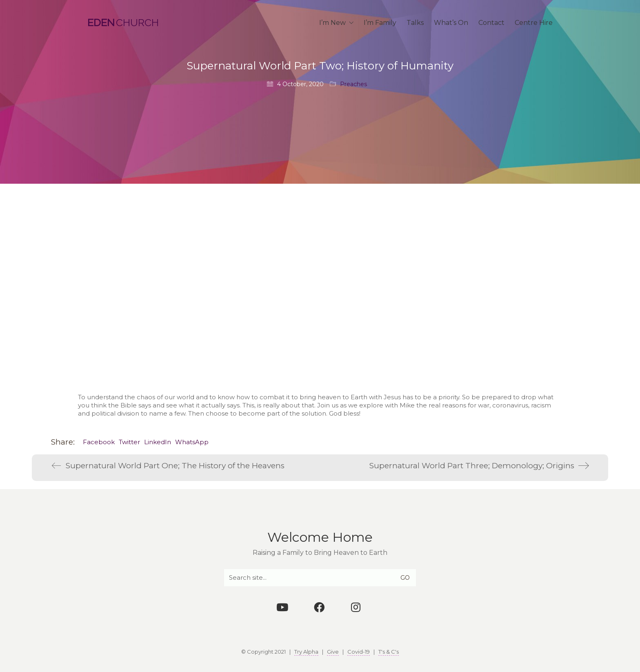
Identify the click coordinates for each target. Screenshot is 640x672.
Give (333, 652)
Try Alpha (306, 652)
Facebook (99, 442)
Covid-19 (359, 652)
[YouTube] (282, 607)
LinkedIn (158, 442)
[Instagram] (356, 607)
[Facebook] (319, 607)
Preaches (353, 84)
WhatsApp (192, 442)
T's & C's (389, 652)
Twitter (129, 442)
